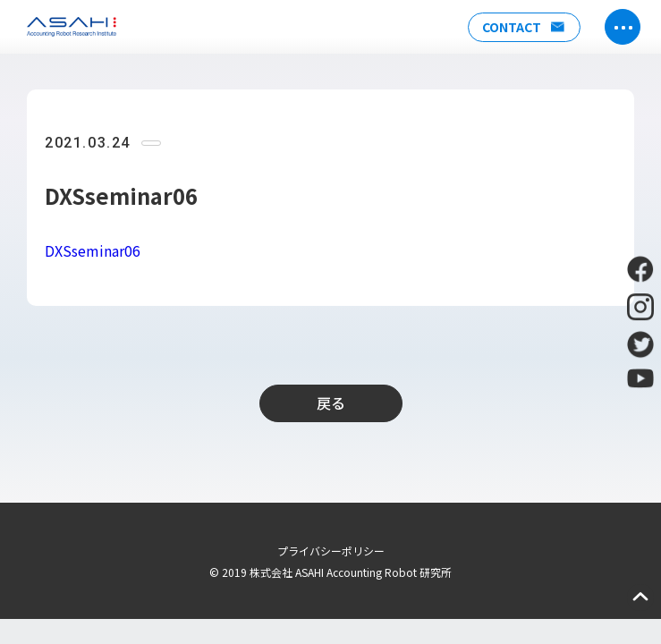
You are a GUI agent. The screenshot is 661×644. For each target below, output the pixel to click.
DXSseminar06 (93, 250)
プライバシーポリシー (331, 551)
